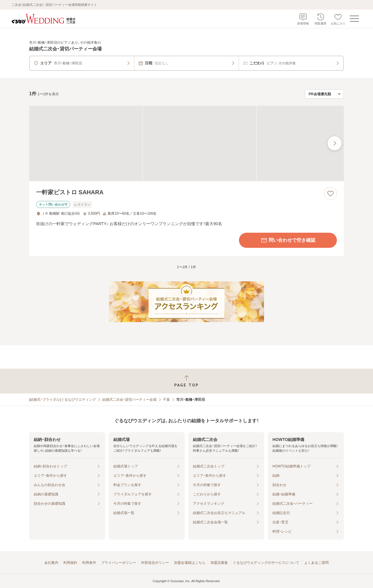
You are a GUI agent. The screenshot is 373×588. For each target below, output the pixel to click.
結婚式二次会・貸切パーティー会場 (129, 400)
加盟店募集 (219, 563)
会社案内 (51, 563)
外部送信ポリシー (155, 563)
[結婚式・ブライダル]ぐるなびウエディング (63, 400)
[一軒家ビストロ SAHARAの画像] (186, 143)
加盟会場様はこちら (190, 563)
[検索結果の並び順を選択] (324, 94)
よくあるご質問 (316, 563)
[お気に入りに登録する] (330, 193)
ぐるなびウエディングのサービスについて (266, 563)
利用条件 (89, 563)
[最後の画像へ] (335, 143)
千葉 (166, 400)
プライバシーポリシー (119, 563)
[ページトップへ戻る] (186, 381)
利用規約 (70, 563)
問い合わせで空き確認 (288, 240)
